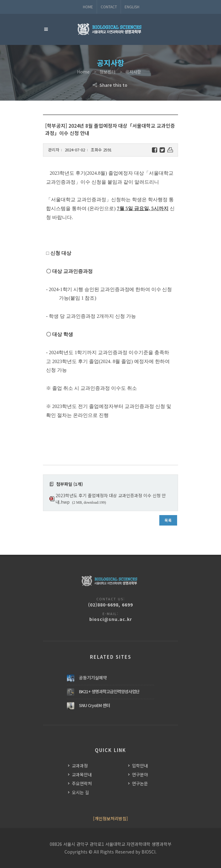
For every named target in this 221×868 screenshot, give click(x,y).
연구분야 (140, 774)
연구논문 (140, 783)
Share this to (111, 85)
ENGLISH (132, 7)
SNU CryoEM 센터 (94, 705)
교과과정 (80, 766)
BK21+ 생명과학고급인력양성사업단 (109, 691)
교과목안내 (82, 774)
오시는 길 (80, 792)
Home (88, 7)
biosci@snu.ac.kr (111, 619)
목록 (168, 520)
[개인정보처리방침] (110, 818)
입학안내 (140, 766)
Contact (109, 7)
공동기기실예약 (93, 678)
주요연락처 (82, 783)
